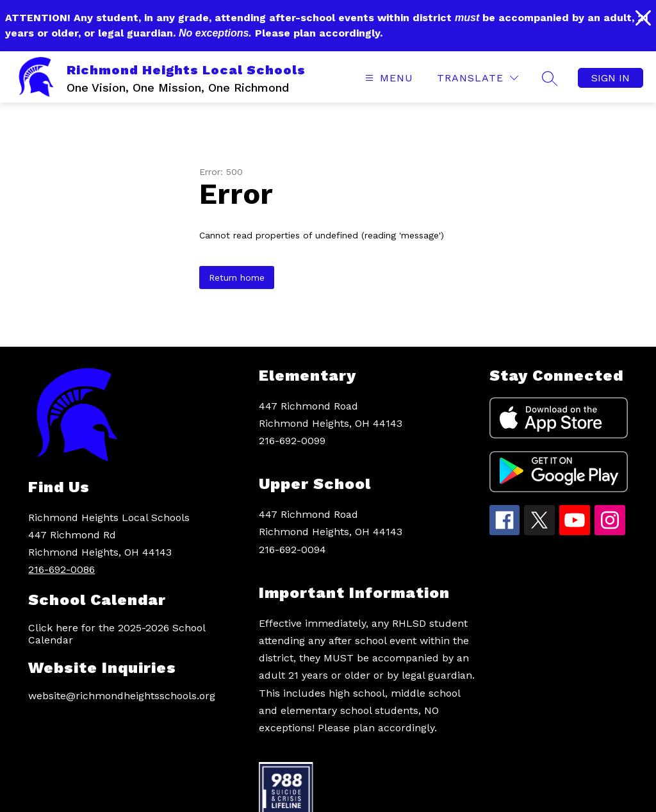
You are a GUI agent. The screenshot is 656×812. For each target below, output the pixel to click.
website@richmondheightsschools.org (122, 696)
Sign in (611, 78)
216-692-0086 (61, 569)
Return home (237, 278)
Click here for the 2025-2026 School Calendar (117, 634)
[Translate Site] (478, 78)
